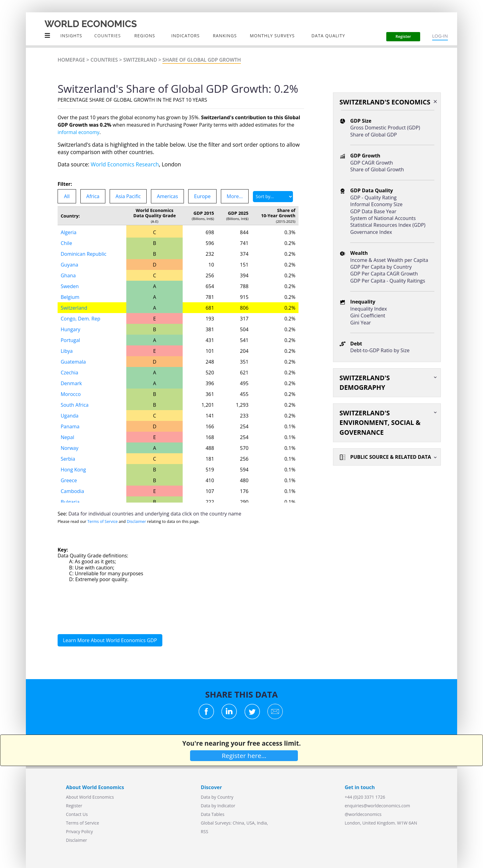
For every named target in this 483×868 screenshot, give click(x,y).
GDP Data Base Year (373, 211)
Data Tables (213, 814)
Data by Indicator (218, 806)
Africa (93, 196)
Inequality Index (369, 309)
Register (74, 806)
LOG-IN (440, 36)
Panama (70, 426)
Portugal (70, 340)
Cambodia (72, 491)
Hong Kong (73, 470)
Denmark (71, 383)
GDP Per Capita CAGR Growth (384, 274)
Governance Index (371, 232)
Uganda (70, 416)
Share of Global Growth (377, 169)
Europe (202, 196)
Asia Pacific (128, 196)
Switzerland (140, 60)
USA (251, 823)
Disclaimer (136, 521)
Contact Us (77, 814)
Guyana (69, 265)
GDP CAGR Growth (372, 163)
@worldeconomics (363, 814)
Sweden (70, 286)
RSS (205, 831)
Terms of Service (103, 521)
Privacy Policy (79, 831)
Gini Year (361, 323)
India (262, 823)
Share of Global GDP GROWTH (202, 60)
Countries (104, 60)
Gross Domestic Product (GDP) (385, 128)
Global (207, 823)
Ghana (68, 275)
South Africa (75, 405)
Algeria (69, 232)
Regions (145, 36)
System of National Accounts (383, 218)
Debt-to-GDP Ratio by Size (380, 350)
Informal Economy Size (376, 204)
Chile (66, 243)
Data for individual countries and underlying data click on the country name (155, 514)
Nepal (67, 437)
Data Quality (328, 36)
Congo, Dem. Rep (81, 319)
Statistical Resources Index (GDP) (388, 225)
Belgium (70, 297)
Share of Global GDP (373, 135)
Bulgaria (70, 502)
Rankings (225, 36)
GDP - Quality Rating (373, 198)
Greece (69, 480)
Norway (70, 448)
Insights (71, 36)
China (238, 823)
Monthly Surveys (272, 36)
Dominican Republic (83, 254)
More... (235, 196)
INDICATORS (185, 36)
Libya (67, 351)
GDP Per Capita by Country (381, 267)
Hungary (71, 329)
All (67, 196)
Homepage (71, 60)
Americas (167, 196)
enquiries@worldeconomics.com (377, 806)
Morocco (71, 394)
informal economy (79, 132)
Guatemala (73, 362)
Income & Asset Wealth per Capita (389, 260)
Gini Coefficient (368, 316)
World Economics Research (125, 164)
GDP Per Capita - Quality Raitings (388, 281)
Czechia (69, 373)
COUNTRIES (108, 36)
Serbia (68, 459)
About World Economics (90, 797)
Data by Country (217, 797)
